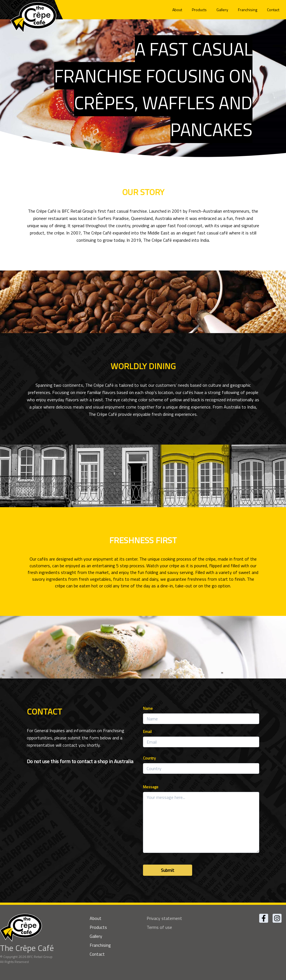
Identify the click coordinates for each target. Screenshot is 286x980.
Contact (273, 10)
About (177, 10)
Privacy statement (164, 918)
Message (151, 787)
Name (148, 708)
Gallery (222, 10)
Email (147, 731)
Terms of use (159, 927)
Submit (168, 870)
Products (199, 10)
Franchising (248, 10)
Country (149, 758)
